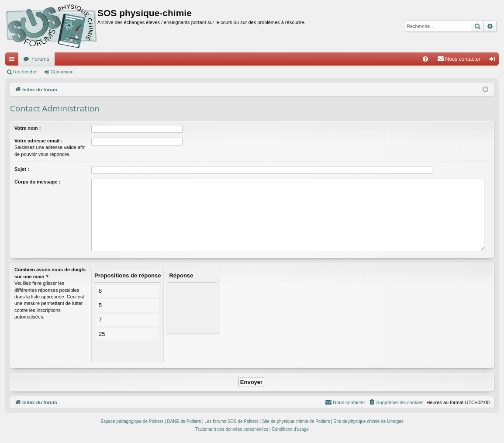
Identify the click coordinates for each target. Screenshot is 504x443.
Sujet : (22, 169)
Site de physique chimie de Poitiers (296, 421)
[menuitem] (425, 59)
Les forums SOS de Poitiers (231, 421)
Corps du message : (37, 182)
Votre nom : (28, 128)
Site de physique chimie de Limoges (369, 421)
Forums (40, 59)
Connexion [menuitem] (494, 61)
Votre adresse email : (38, 141)
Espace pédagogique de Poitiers (132, 421)
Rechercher (26, 72)
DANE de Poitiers (184, 421)
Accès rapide (14, 61)
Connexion (62, 72)
